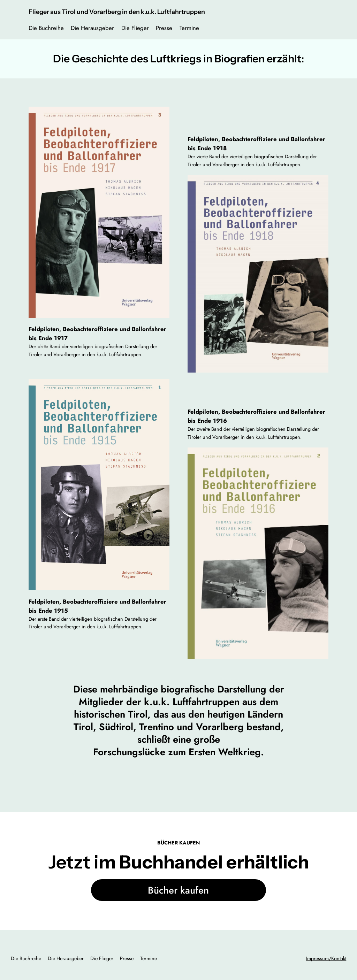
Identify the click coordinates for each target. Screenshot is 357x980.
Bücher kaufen (178, 890)
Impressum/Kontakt (326, 958)
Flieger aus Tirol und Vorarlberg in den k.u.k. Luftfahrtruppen (117, 12)
